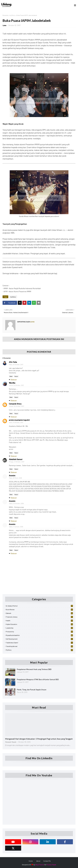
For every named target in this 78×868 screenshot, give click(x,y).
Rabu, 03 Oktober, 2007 (16, 364)
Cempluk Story (15, 404)
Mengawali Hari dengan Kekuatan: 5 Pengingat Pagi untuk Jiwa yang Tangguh (39, 739)
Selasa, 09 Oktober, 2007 (17, 406)
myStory (12, 15)
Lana (4, 25)
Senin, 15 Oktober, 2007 (16, 422)
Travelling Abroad (39, 646)
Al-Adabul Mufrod (39, 606)
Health (39, 621)
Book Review (39, 609)
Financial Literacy (39, 617)
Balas (11, 376)
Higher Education (39, 624)
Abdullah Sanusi (16, 459)
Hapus (16, 376)
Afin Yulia (13, 362)
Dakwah (39, 613)
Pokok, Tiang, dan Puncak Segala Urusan (32, 690)
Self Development (39, 639)
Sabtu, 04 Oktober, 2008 (16, 503)
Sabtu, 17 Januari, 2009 (16, 527)
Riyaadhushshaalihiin (39, 635)
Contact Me (47, 861)
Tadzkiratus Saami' (39, 643)
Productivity (39, 632)
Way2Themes (40, 865)
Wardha (12, 383)
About (38, 861)
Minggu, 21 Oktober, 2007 (17, 462)
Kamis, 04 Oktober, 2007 (16, 385)
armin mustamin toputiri (19, 420)
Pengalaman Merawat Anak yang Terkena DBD (34, 669)
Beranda (5, 15)
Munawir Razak (51, 865)
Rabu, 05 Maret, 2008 (15, 478)
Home (31, 861)
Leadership (39, 628)
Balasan (14, 380)
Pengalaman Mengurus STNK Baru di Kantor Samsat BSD (38, 679)
